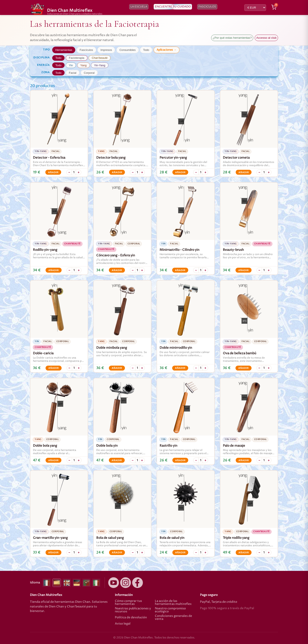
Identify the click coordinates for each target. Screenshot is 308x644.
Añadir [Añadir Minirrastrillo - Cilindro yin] (180, 270)
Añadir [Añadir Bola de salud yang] (117, 552)
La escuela (139, 7)
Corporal (89, 73)
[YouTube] (114, 583)
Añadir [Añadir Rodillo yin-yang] (54, 270)
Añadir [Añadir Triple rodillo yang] (244, 552)
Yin (71, 65)
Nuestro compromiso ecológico (170, 610)
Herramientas (64, 50)
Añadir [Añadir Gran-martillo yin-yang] (53, 552)
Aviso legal (123, 624)
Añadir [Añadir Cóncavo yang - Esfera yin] (117, 270)
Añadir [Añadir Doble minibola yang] (117, 368)
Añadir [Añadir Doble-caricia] (54, 368)
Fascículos (86, 50)
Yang (83, 65)
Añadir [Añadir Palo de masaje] (244, 460)
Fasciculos (207, 7)
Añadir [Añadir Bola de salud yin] (180, 552)
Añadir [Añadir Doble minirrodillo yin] (180, 368)
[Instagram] (126, 583)
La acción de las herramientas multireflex (173, 603)
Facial (73, 73)
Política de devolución (131, 617)
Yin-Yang (100, 65)
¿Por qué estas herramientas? (232, 38)
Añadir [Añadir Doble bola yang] (53, 460)
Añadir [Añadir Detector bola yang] (117, 172)
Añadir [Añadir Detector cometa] (244, 172)
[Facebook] (138, 583)
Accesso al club (266, 38)
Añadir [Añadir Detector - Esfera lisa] (53, 172)
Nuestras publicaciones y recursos (133, 610)
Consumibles (127, 50)
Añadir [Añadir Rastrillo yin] (180, 460)
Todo (146, 50)
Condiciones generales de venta (173, 618)
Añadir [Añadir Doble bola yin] (117, 460)
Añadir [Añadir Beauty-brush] (244, 270)
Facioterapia (77, 58)
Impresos (106, 50)
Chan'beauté (100, 58)
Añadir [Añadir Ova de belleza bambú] (244, 368)
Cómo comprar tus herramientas (128, 603)
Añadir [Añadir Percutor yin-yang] (180, 172)
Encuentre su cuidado (173, 7)
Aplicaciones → (166, 50)
